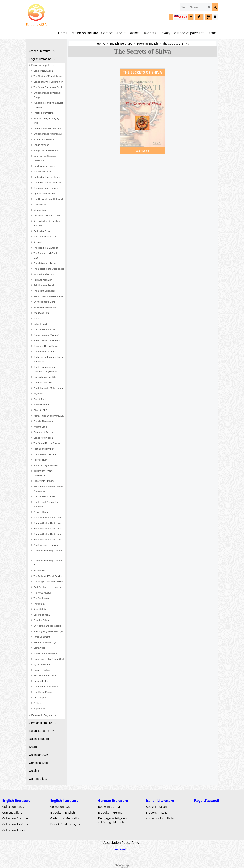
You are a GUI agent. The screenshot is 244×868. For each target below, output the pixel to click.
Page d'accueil (207, 801)
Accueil (120, 849)
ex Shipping (142, 151)
